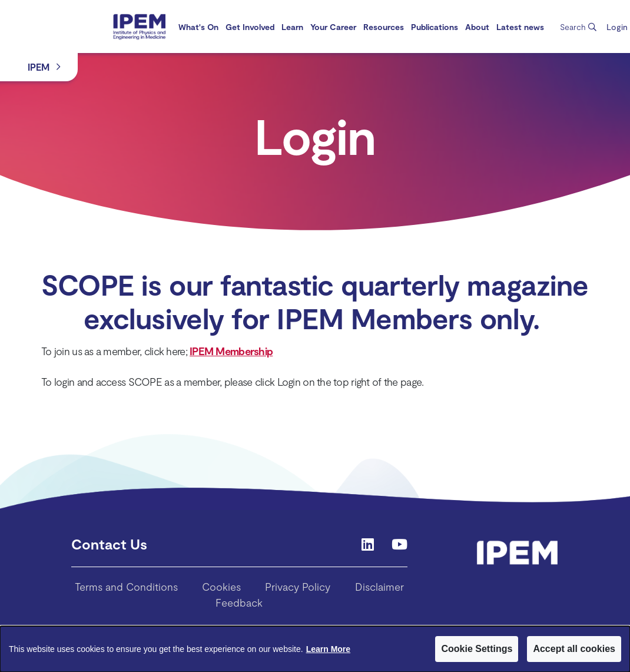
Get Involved (250, 27)
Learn (292, 27)
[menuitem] (198, 27)
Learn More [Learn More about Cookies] (328, 649)
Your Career (333, 27)
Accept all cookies (574, 649)
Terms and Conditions (126, 587)
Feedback (239, 603)
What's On (198, 27)
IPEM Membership (231, 351)
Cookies (221, 587)
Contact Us (109, 544)
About (477, 27)
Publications (435, 27)
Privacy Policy (298, 587)
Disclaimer (379, 587)
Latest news (520, 27)
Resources (384, 27)
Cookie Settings (477, 649)
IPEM (39, 67)
